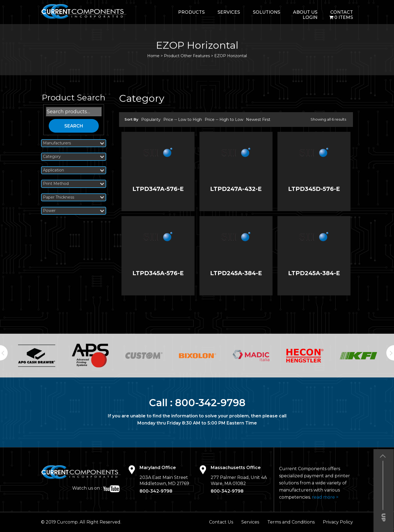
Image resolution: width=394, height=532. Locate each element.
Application (74, 170)
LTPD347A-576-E (158, 189)
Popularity (151, 120)
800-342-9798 (210, 403)
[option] (37, 356)
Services (229, 12)
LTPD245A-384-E (236, 273)
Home (153, 56)
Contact (342, 12)
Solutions (266, 12)
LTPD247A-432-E (236, 189)
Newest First (258, 120)
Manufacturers (74, 143)
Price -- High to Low (224, 120)
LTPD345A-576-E (158, 273)
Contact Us (221, 522)
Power (74, 211)
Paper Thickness (74, 197)
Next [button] (390, 353)
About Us (305, 12)
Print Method (74, 184)
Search (74, 126)
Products (191, 12)
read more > (325, 497)
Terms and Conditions (291, 522)
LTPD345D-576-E (314, 189)
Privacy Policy (338, 522)
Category (74, 157)
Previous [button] (4, 353)
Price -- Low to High (183, 120)
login (310, 17)
